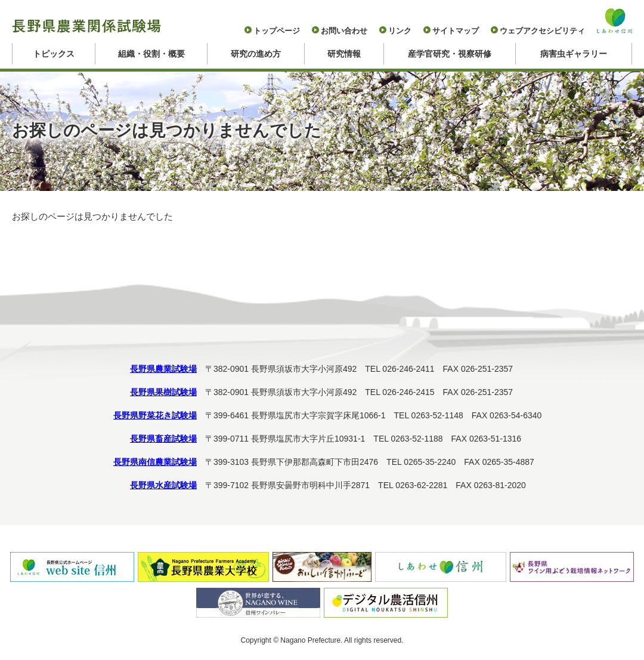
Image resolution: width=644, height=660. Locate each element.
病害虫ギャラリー (574, 54)
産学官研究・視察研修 (450, 54)
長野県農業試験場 (163, 369)
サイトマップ (456, 31)
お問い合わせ (344, 31)
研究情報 (344, 54)
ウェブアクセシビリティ (542, 31)
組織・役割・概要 (151, 54)
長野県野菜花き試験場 (155, 415)
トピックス (54, 54)
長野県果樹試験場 (163, 392)
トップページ (277, 31)
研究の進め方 (256, 54)
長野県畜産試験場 (163, 439)
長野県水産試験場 (163, 485)
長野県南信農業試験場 (155, 462)
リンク (400, 31)
